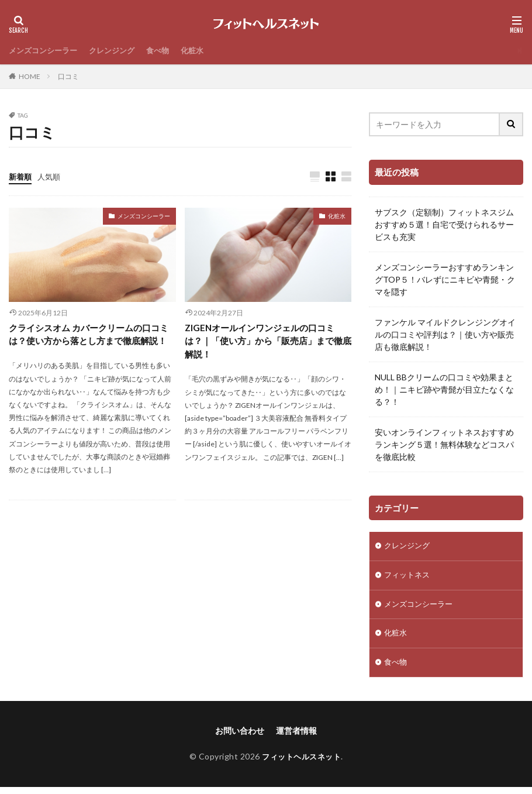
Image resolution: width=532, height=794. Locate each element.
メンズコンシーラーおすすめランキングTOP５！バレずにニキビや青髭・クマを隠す (445, 279)
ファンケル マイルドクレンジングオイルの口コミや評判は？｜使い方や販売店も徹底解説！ (445, 334)
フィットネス (409, 577)
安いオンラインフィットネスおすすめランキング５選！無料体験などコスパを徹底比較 (444, 444)
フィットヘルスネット (301, 763)
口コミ (68, 76)
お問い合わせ (240, 737)
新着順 (21, 176)
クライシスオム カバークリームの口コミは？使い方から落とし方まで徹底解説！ (89, 343)
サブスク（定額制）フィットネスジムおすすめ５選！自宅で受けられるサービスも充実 (444, 224)
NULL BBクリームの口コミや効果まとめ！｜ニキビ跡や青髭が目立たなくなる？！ (444, 389)
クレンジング (119, 51)
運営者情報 (296, 737)
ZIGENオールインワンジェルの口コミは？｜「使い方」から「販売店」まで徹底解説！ (264, 343)
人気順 (51, 176)
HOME (30, 76)
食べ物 (167, 51)
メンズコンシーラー (46, 51)
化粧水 (203, 51)
